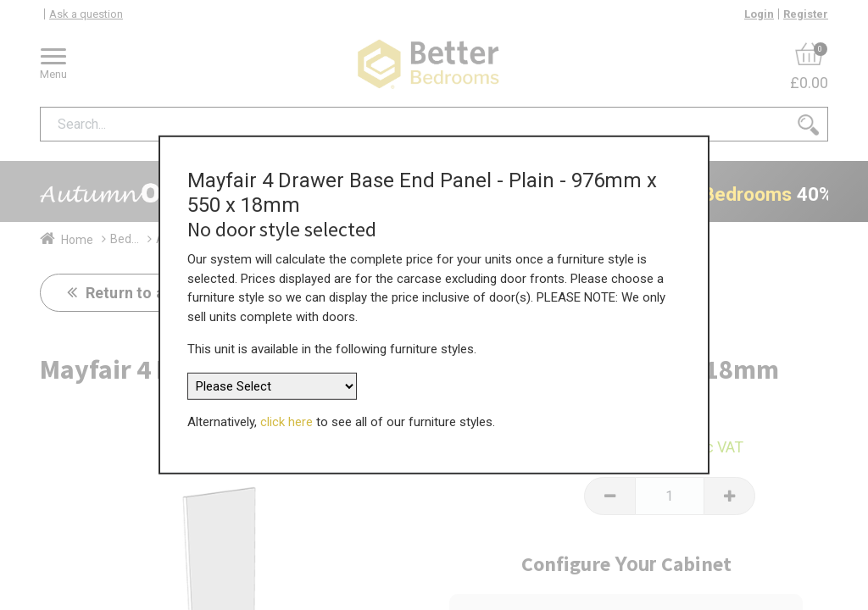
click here (287, 415)
